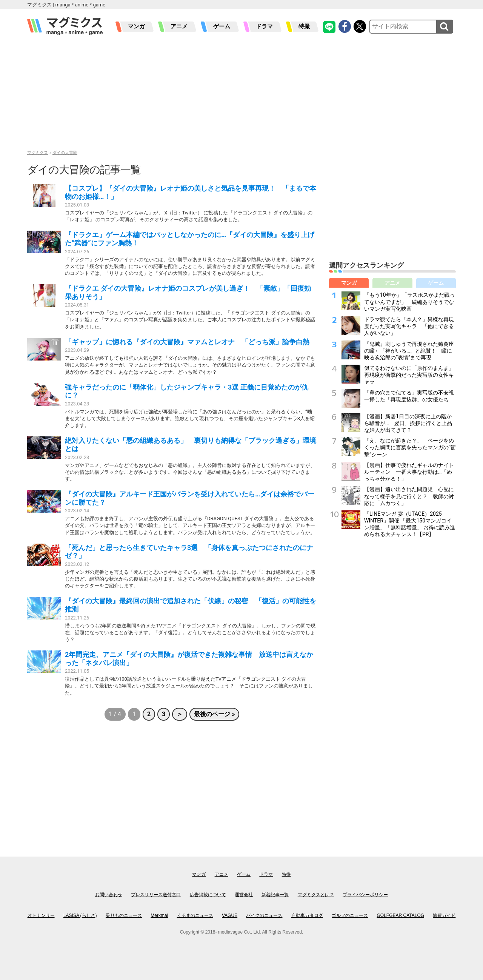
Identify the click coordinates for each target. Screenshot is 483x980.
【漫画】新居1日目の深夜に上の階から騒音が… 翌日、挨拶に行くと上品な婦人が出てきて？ (408, 423)
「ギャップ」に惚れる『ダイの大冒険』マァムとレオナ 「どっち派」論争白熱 (187, 342)
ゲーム (222, 26)
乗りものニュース (124, 915)
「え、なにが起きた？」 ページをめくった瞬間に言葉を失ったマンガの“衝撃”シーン (410, 447)
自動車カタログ (307, 915)
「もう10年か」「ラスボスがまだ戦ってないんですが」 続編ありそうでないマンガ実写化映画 (409, 302)
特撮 (304, 26)
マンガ (136, 26)
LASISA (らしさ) (80, 915)
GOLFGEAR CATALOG (401, 915)
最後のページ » (214, 714)
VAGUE (230, 915)
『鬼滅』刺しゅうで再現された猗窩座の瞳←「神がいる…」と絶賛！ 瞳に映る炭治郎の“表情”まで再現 (409, 351)
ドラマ (264, 26)
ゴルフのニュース (350, 915)
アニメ (179, 26)
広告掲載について (208, 895)
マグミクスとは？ (316, 895)
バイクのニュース (264, 915)
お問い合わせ (109, 895)
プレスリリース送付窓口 (156, 895)
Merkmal (159, 915)
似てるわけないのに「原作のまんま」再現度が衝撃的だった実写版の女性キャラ (409, 375)
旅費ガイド (444, 915)
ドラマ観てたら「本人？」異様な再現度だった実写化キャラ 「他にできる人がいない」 (409, 326)
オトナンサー (41, 915)
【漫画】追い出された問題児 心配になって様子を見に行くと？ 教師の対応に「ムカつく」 (409, 496)
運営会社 (244, 895)
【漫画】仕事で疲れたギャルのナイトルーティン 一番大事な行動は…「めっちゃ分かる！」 (409, 472)
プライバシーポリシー (365, 895)
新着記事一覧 (275, 895)
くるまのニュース (195, 915)
